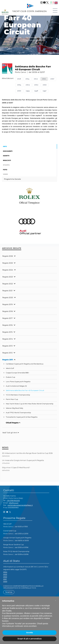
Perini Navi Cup (12, 399)
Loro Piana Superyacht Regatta (18, 382)
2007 (52, 79)
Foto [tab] (5, 170)
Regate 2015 (7, 332)
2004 (28, 85)
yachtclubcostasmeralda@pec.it (20, 505)
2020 (5, 581)
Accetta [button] (29, 633)
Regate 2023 (8, 277)
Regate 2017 (7, 318)
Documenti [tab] (8, 151)
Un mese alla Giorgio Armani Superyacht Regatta (23, 460)
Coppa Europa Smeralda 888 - (18, 373)
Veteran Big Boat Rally (15, 408)
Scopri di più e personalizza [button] (29, 639)
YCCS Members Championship (18, 395)
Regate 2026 (8, 256)
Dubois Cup (10, 377)
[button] (56, 601)
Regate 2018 (7, 311)
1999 (28, 91)
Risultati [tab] (7, 160)
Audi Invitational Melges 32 (16, 386)
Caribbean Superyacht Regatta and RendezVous (25, 364)
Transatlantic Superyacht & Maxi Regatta (22, 417)
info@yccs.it (14, 503)
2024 (5, 572)
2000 (19, 91)
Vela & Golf (10, 368)
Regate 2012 (7, 353)
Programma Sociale (12, 179)
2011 (44, 79)
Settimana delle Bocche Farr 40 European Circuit (25, 390)
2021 (5, 579)
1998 (36, 91)
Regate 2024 (8, 270)
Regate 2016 (7, 325)
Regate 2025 (8, 263)
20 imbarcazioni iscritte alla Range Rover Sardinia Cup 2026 (27, 453)
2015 (27, 79)
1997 (45, 91)
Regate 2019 (7, 304)
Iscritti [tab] (6, 156)
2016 (19, 79)
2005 (19, 85)
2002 (45, 85)
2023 (5, 574)
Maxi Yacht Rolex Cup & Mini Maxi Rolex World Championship (30, 404)
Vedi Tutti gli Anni (11, 433)
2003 (36, 85)
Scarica (9, 592)
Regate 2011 (8, 360)
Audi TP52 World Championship (18, 413)
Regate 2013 (7, 346)
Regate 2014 (8, 339)
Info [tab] (5, 146)
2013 (36, 79)
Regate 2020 (8, 297)
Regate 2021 (7, 291)
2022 (5, 577)
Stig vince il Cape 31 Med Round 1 (16, 467)
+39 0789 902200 (13, 500)
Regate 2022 (8, 284)
